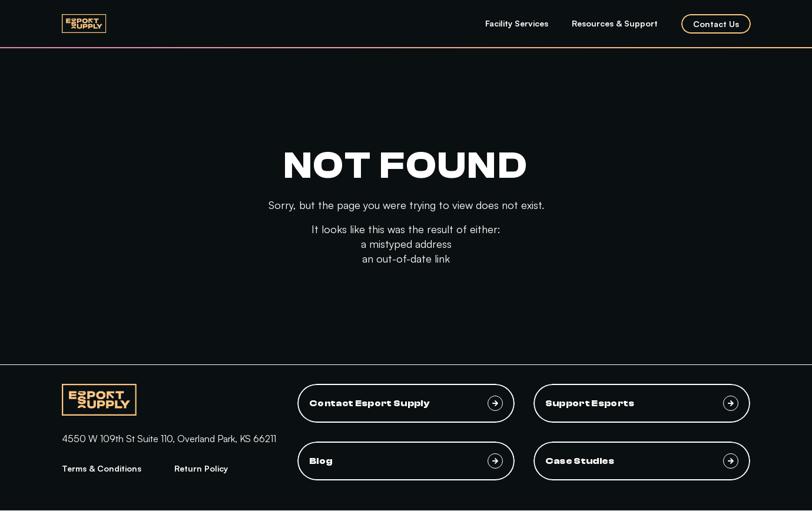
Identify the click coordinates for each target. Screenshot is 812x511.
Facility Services (517, 23)
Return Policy (201, 468)
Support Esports (642, 403)
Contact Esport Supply (406, 403)
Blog (406, 461)
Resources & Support (615, 23)
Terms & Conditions (102, 468)
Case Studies (642, 461)
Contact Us (716, 24)
